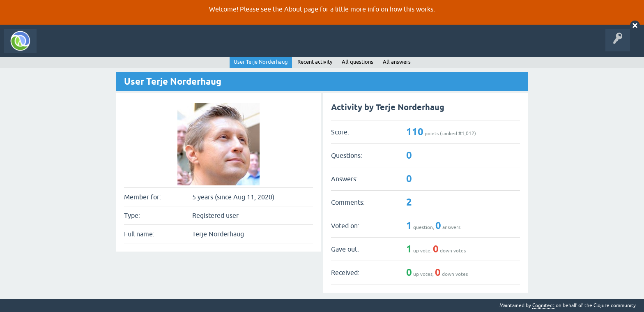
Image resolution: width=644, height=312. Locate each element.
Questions (88, 47)
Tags (154, 47)
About (293, 9)
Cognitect (543, 305)
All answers (397, 62)
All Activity (55, 47)
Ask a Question (188, 47)
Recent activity (315, 62)
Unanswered (122, 47)
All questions (358, 62)
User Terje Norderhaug (261, 62)
